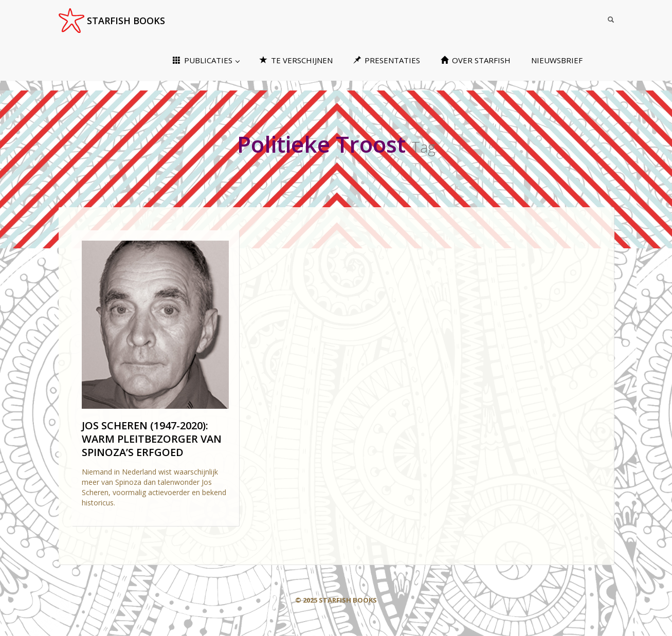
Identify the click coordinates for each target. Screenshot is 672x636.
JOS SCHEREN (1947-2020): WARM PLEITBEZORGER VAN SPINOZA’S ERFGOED (152, 439)
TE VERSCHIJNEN (296, 60)
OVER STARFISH (476, 60)
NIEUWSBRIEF (557, 60)
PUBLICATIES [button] (206, 60)
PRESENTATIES (387, 60)
